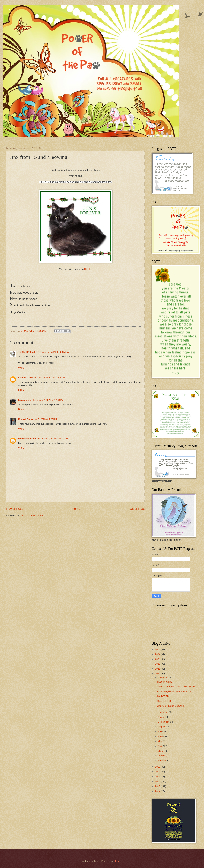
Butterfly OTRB (165, 682)
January (162, 761)
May (160, 741)
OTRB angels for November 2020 (174, 691)
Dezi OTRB (163, 696)
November (163, 712)
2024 (158, 654)
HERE (88, 269)
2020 (158, 673)
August (162, 727)
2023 (158, 659)
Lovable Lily (25, 400)
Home (76, 509)
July (160, 732)
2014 (158, 791)
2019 (158, 767)
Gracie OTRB (164, 701)
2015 (158, 786)
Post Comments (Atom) (32, 516)
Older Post (137, 509)
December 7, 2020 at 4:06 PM (42, 419)
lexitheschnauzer (27, 378)
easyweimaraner (27, 439)
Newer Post (14, 509)
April (160, 746)
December (163, 678)
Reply (21, 367)
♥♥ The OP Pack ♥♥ (28, 352)
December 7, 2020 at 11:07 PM (52, 439)
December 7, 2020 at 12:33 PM (48, 400)
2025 (158, 649)
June (161, 736)
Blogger (118, 861)
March (161, 751)
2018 (158, 772)
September (164, 722)
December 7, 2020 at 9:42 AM (52, 378)
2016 (158, 781)
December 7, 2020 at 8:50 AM (55, 352)
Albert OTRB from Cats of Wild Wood (176, 686)
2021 (158, 669)
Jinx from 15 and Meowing (170, 706)
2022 (158, 664)
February (163, 756)
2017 (158, 777)
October (162, 717)
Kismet (22, 419)
